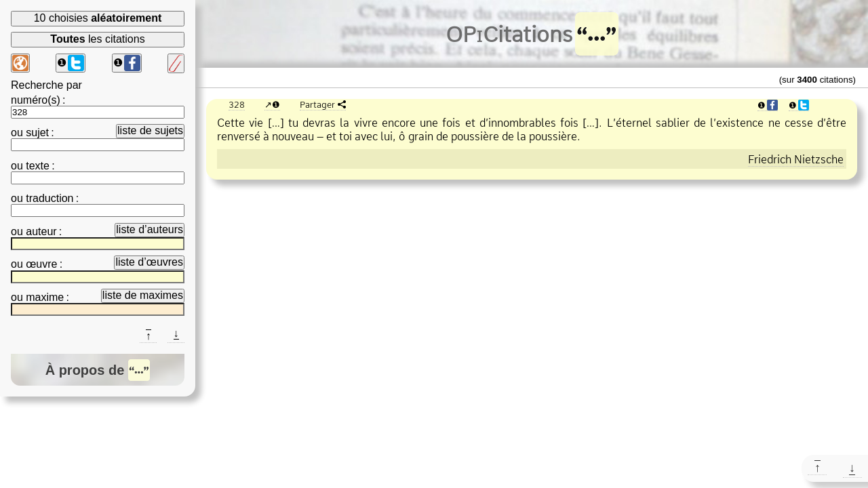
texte (38, 166)
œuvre (41, 264)
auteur (41, 231)
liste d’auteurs (150, 229)
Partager (317, 104)
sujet (37, 133)
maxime (45, 297)
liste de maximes (143, 295)
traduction (50, 198)
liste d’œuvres (149, 262)
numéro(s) (36, 100)
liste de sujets (150, 130)
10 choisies (98, 18)
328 (237, 104)
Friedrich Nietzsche (796, 159)
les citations (97, 39)
